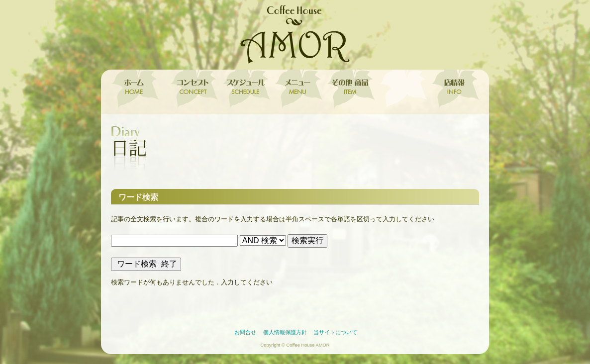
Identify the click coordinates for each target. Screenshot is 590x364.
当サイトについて (335, 332)
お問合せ (245, 332)
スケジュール (244, 90)
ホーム (137, 90)
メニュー (296, 90)
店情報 (453, 90)
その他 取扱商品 (348, 90)
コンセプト (192, 90)
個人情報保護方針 (285, 332)
